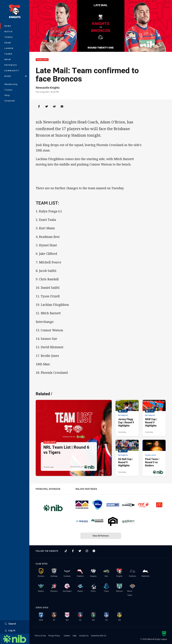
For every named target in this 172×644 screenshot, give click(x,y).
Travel (9, 37)
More (16, 76)
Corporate (10, 101)
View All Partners (101, 536)
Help (75, 636)
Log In (10, 630)
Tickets (8, 90)
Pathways (11, 65)
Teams (9, 54)
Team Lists (42, 60)
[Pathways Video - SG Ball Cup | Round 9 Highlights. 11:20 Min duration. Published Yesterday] (127, 458)
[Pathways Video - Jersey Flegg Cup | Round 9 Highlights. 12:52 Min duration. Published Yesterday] (127, 418)
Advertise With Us (99, 636)
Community (12, 71)
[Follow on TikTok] (66, 551)
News (8, 26)
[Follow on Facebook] (73, 551)
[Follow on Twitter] (80, 551)
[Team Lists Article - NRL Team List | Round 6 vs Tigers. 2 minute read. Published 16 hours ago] (74, 438)
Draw (8, 43)
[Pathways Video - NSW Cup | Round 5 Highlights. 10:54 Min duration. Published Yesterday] (154, 418)
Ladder (9, 48)
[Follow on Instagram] (87, 551)
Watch (9, 31)
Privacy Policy (54, 636)
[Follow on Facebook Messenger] (94, 551)
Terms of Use (40, 636)
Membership (11, 84)
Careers (67, 636)
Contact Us (84, 636)
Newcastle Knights (48, 88)
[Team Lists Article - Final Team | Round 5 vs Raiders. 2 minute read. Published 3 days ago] (154, 458)
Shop (7, 95)
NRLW (8, 59)
